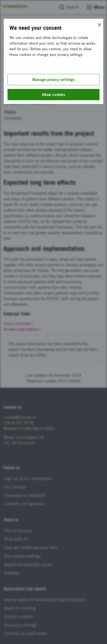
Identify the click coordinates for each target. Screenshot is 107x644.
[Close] (99, 25)
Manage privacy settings (53, 80)
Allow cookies (54, 95)
